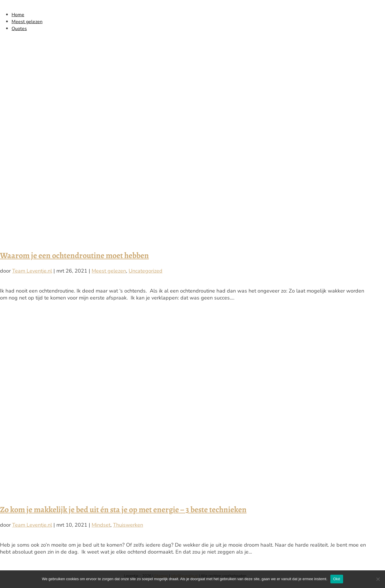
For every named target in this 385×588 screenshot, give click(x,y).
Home (18, 15)
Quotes (19, 29)
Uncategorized (146, 271)
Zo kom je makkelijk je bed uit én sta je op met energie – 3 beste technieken (123, 510)
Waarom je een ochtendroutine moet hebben (74, 256)
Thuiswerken (128, 525)
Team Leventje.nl (32, 271)
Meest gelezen (27, 22)
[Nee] (378, 579)
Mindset (101, 525)
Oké (337, 579)
